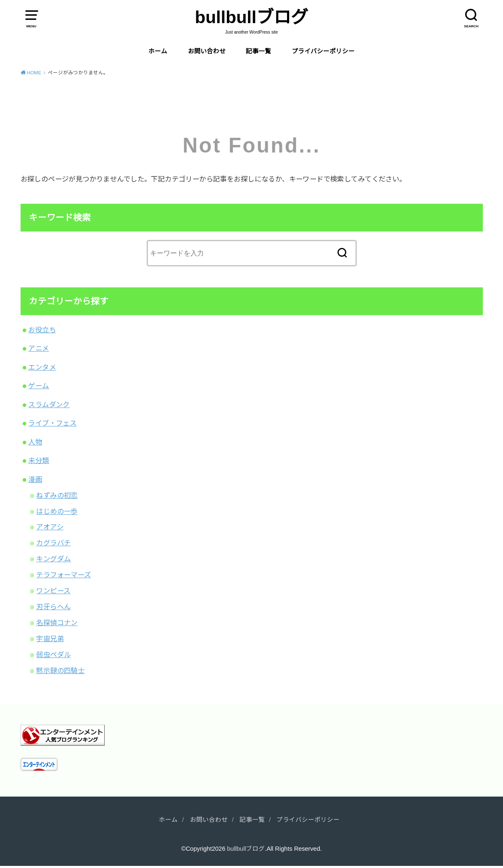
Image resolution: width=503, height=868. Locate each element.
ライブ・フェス (52, 423)
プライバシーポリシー (323, 51)
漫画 (35, 479)
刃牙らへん (53, 607)
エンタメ (42, 367)
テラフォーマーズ (63, 575)
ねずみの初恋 (57, 495)
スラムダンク (49, 405)
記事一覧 (258, 51)
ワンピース (53, 591)
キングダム (53, 559)
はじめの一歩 (57, 511)
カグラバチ (53, 543)
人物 (35, 442)
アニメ (38, 348)
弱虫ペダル (53, 655)
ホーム (158, 51)
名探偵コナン (57, 623)
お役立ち (42, 330)
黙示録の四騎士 (60, 671)
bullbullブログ (251, 17)
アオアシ (50, 527)
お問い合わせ (207, 51)
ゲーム (38, 386)
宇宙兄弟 (50, 639)
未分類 (38, 460)
